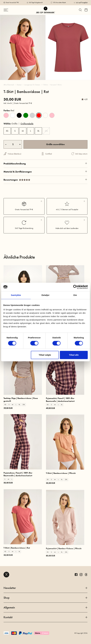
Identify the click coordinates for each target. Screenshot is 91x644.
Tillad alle (74, 355)
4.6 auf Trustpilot (82, 3)
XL (38, 131)
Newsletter (45, 588)
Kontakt (45, 617)
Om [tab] (75, 295)
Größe (11, 124)
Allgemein (45, 607)
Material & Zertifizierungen (45, 184)
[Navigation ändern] (10, 10)
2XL (46, 131)
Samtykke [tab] (16, 295)
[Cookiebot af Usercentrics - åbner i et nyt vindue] (75, 287)
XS (7, 131)
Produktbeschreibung (45, 174)
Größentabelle (27, 124)
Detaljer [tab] (45, 295)
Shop (45, 598)
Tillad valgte (45, 355)
